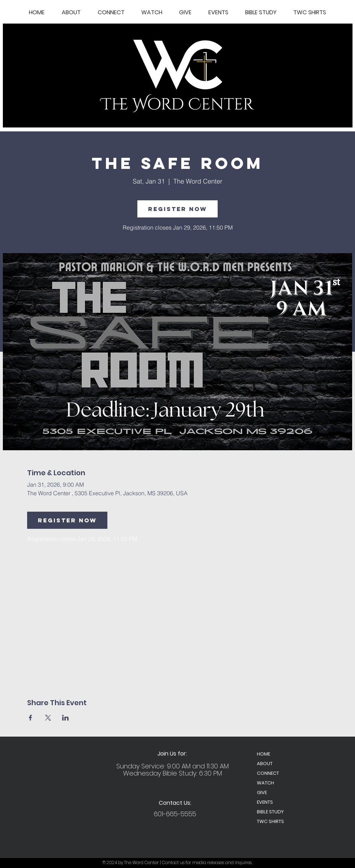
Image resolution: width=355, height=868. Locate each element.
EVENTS (265, 802)
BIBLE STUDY (270, 812)
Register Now (177, 209)
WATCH (265, 783)
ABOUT (265, 764)
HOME (263, 754)
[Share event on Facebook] (31, 718)
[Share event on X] (48, 718)
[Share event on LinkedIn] (65, 718)
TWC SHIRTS (270, 821)
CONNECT (268, 773)
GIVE (262, 792)
